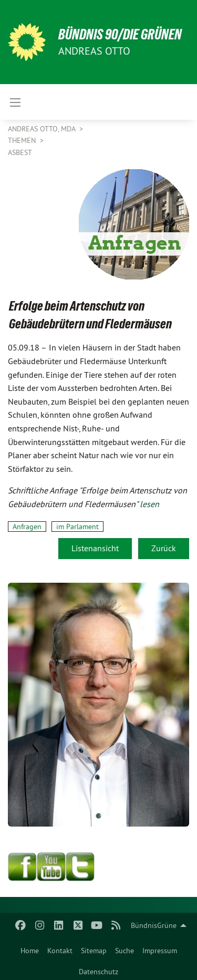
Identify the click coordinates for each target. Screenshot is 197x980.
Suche (125, 951)
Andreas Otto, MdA (43, 129)
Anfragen (27, 527)
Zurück (164, 548)
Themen (23, 140)
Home (30, 951)
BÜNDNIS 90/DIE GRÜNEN (120, 34)
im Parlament (77, 527)
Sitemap (94, 951)
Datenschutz (98, 972)
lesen (149, 504)
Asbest (20, 152)
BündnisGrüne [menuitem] (154, 925)
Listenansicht (95, 548)
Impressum (160, 951)
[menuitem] (30, 948)
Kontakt (60, 951)
